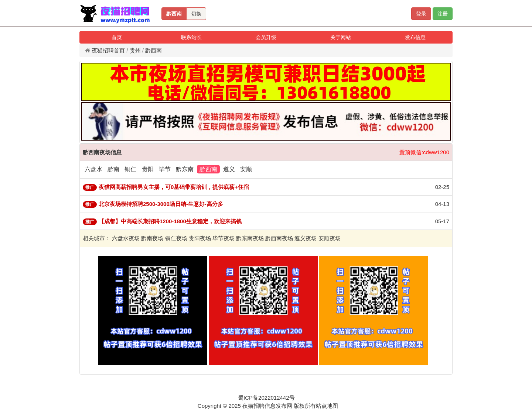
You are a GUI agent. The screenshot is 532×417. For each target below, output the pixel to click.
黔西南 (174, 14)
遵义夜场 (306, 238)
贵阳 (148, 169)
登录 (421, 14)
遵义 (229, 169)
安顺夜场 (330, 238)
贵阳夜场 (200, 238)
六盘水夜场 (126, 238)
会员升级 (266, 37)
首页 (117, 37)
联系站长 (191, 37)
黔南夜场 (152, 238)
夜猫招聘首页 (108, 50)
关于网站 (341, 37)
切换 (196, 14)
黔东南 (185, 169)
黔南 (113, 169)
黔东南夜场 (250, 238)
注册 (443, 14)
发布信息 (415, 37)
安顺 (246, 169)
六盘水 (93, 169)
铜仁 (130, 169)
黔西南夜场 (279, 238)
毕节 (165, 169)
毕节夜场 (224, 238)
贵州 (135, 50)
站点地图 (327, 406)
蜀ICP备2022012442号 (266, 398)
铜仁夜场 (176, 238)
